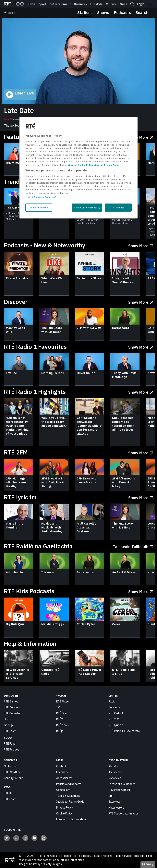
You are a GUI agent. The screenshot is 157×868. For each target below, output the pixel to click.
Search (142, 12)
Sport (42, 4)
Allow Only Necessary (87, 207)
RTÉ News (62, 725)
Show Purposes (39, 207)
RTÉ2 (60, 719)
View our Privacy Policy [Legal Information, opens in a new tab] (107, 165)
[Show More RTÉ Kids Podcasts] (141, 591)
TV (58, 707)
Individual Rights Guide (70, 802)
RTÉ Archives (12, 707)
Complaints (63, 790)
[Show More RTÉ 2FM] (141, 452)
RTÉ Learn (10, 731)
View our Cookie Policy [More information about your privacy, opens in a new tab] (80, 165)
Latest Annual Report (122, 784)
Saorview (114, 802)
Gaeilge (125, 4)
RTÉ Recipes (12, 750)
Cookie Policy (64, 813)
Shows (103, 12)
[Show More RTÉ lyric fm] (141, 497)
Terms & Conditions (68, 796)
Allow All (118, 207)
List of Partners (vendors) (41, 197)
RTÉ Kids (9, 793)
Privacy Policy (65, 808)
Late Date (19, 110)
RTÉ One (61, 713)
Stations (85, 12)
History (8, 719)
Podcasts (122, 12)
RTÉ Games (11, 701)
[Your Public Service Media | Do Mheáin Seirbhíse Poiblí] (10, 860)
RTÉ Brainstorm (13, 713)
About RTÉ (115, 766)
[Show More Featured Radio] (141, 136)
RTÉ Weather (12, 772)
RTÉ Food (10, 744)
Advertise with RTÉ (120, 790)
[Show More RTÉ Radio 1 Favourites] (141, 346)
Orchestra (10, 766)
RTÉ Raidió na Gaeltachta (124, 731)
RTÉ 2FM (114, 719)
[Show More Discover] (141, 301)
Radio (112, 701)
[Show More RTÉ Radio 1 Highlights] (141, 391)
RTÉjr (60, 731)
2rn (111, 796)
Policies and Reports (69, 784)
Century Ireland (14, 778)
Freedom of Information (71, 819)
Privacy (148, 864)
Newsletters (116, 808)
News (31, 4)
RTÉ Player (63, 701)
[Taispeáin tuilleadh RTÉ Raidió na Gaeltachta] (133, 546)
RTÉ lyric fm (116, 725)
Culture (111, 4)
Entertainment (60, 4)
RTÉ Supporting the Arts (123, 813)
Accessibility (64, 778)
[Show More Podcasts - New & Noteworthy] (141, 245)
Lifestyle (96, 4)
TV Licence (115, 772)
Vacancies (115, 778)
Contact (61, 766)
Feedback (62, 772)
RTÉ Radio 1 (116, 713)
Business (80, 4)
